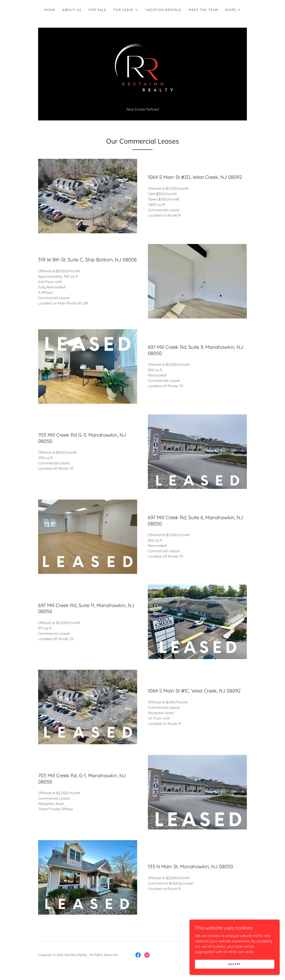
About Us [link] (72, 10)
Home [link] (50, 10)
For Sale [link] (97, 10)
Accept (235, 964)
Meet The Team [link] (203, 10)
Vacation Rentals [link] (163, 10)
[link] (142, 72)
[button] (126, 10)
